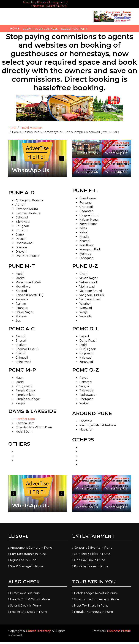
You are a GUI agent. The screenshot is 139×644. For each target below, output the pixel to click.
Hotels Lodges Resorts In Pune (96, 593)
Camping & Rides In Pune (92, 554)
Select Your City (57, 6)
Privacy (42, 2)
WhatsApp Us (31, 170)
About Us (28, 2)
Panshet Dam (25, 419)
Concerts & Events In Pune (93, 548)
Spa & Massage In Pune (27, 566)
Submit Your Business (40, 29)
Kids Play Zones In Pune (91, 566)
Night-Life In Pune (23, 560)
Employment (57, 2)
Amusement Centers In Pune (31, 548)
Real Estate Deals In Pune (29, 612)
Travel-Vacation (31, 128)
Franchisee (38, 6)
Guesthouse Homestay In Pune (96, 599)
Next (62, 158)
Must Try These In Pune (91, 606)
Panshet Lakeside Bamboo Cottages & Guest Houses (87, 144)
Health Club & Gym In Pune (30, 599)
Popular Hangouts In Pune (93, 612)
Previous (13, 158)
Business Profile (119, 631)
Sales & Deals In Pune (25, 606)
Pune (12, 128)
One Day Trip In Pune (90, 560)
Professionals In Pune (25, 593)
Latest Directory (38, 631)
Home (15, 29)
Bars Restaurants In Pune (28, 554)
